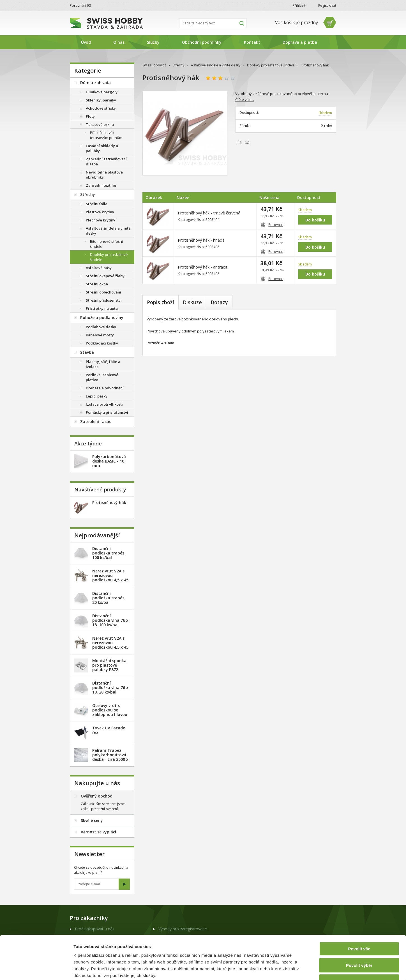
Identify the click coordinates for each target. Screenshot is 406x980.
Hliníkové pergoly (102, 92)
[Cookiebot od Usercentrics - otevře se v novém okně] (36, 969)
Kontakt (252, 42)
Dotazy (219, 302)
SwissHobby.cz (154, 65)
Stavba (87, 352)
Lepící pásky (97, 396)
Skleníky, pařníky (101, 100)
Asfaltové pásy (99, 268)
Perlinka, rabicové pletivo (102, 377)
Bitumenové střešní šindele (106, 244)
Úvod (86, 42)
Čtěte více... (245, 100)
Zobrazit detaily (296, 969)
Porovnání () (80, 5)
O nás (119, 42)
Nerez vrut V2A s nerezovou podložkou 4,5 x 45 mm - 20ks (110, 578)
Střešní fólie (97, 204)
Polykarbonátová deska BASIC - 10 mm (109, 461)
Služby (153, 42)
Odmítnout (359, 944)
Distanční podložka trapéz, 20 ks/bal (109, 598)
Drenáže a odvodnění (105, 388)
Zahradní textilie (101, 185)
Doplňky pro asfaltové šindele (271, 65)
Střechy (179, 65)
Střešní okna (97, 284)
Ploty (90, 116)
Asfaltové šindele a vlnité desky (216, 65)
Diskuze (192, 302)
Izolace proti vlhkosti (104, 404)
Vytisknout (247, 142)
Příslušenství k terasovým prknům (106, 135)
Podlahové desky (101, 327)
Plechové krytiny (101, 220)
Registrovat (327, 5)
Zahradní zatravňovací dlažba (106, 161)
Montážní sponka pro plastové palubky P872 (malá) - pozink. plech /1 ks (109, 670)
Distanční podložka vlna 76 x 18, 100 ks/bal (110, 620)
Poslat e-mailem (239, 142)
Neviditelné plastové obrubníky (104, 175)
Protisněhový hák (109, 502)
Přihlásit (299, 5)
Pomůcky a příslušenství (107, 412)
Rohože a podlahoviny (102, 317)
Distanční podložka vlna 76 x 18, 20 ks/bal (110, 687)
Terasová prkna (100, 124)
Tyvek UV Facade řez (109, 730)
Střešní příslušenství (104, 300)
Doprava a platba (300, 42)
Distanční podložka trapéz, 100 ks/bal (109, 553)
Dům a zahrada (95, 83)
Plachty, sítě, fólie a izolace (103, 364)
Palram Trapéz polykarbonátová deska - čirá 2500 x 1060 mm (110, 757)
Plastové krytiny (100, 212)
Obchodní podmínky (202, 42)
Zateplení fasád (96, 421)
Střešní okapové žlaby (105, 276)
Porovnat (272, 225)
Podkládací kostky (102, 343)
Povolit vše (359, 911)
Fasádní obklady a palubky (102, 148)
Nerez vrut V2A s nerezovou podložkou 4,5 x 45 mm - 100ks (110, 645)
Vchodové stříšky (101, 108)
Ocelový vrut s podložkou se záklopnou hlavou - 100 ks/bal (110, 712)
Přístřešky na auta (102, 308)
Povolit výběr (359, 928)
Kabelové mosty (100, 335)
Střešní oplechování (103, 292)
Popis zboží (161, 302)
